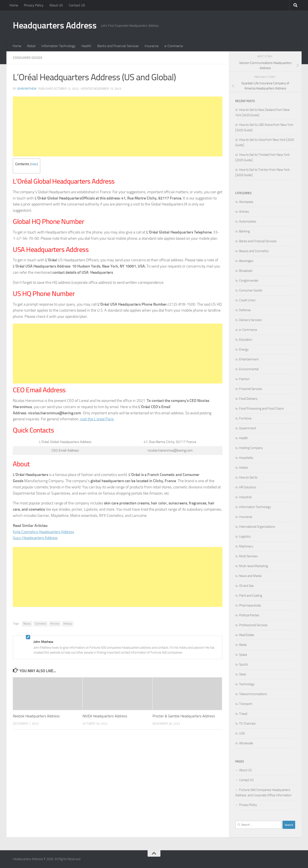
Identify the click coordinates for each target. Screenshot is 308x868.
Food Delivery (248, 399)
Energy (244, 349)
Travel (243, 714)
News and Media (250, 576)
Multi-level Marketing (254, 566)
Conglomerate (249, 281)
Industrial (245, 497)
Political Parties (249, 615)
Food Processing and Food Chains (261, 409)
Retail (31, 46)
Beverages (246, 261)
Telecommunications (253, 694)
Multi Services (248, 556)
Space (243, 655)
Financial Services (251, 389)
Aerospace (246, 202)
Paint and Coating (251, 596)
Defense (245, 310)
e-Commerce (174, 46)
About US (56, 5)
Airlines (244, 212)
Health (86, 46)
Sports (244, 664)
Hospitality (246, 458)
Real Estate (247, 635)
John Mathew (27, 89)
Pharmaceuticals (250, 605)
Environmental (249, 369)
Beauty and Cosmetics (254, 251)
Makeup (68, 624)
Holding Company (251, 448)
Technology (247, 684)
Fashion (244, 379)
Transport (246, 704)
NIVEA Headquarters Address (105, 716)
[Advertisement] (118, 126)
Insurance (152, 46)
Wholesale (246, 743)
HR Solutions (248, 487)
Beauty (27, 624)
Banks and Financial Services (118, 46)
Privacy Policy (34, 5)
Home (14, 5)
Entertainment (249, 359)
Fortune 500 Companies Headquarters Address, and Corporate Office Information (263, 793)
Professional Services (253, 625)
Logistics (245, 537)
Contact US (77, 5)
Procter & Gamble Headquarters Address (184, 716)
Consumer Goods (28, 58)
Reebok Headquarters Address (36, 716)
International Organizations (257, 527)
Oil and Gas (246, 586)
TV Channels (247, 724)
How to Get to (248, 477)
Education (246, 340)
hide (34, 164)
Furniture (245, 418)
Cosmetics (41, 624)
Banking (244, 231)
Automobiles (248, 221)
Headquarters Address (55, 25)
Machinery (246, 546)
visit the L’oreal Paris (97, 419)
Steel (243, 674)
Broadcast (246, 271)
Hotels (244, 468)
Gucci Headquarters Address (35, 538)
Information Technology (58, 46)
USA (242, 733)
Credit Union (247, 300)
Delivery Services (250, 320)
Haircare (55, 624)
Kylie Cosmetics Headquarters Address (43, 532)
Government (248, 428)
